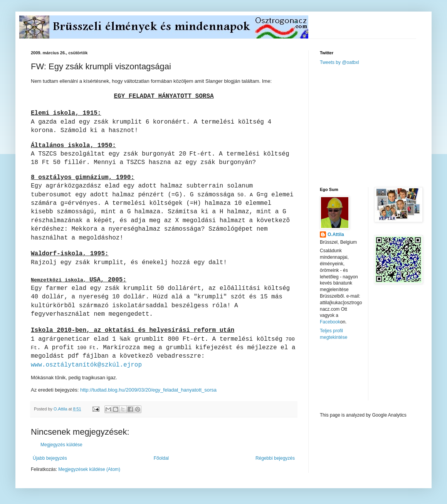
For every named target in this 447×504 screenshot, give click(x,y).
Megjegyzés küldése (61, 445)
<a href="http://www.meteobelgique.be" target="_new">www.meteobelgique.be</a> (353, 376)
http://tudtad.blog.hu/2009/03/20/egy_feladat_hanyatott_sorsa (148, 390)
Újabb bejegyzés (50, 458)
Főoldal (161, 458)
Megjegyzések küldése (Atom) (89, 469)
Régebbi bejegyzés (275, 458)
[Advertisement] (378, 126)
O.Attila (336, 234)
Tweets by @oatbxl (339, 62)
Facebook (330, 322)
